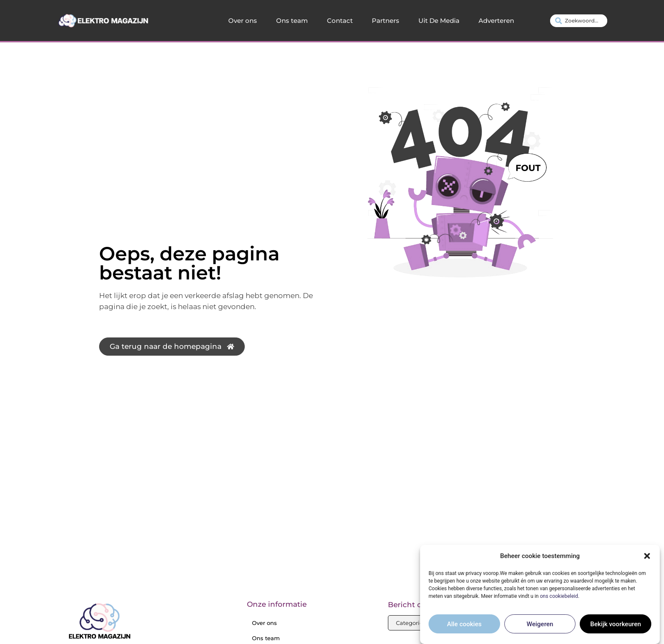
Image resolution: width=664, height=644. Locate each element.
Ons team (292, 21)
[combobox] (579, 21)
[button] (647, 563)
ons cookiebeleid (559, 603)
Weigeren (540, 630)
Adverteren (496, 21)
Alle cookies (465, 630)
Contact (340, 21)
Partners (386, 21)
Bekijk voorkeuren (616, 630)
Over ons (243, 21)
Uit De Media (439, 21)
